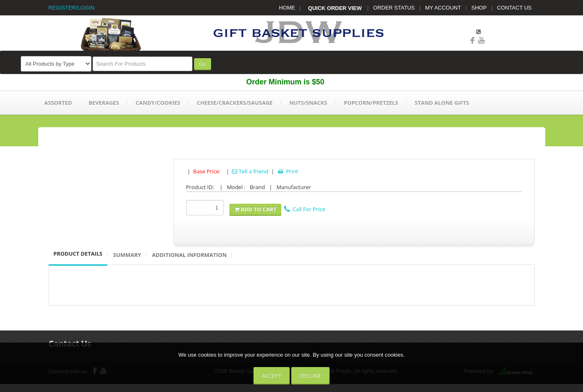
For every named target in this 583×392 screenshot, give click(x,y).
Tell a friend (250, 171)
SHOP (479, 8)
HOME (287, 8)
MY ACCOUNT (443, 8)
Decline (310, 375)
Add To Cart (256, 209)
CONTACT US (514, 8)
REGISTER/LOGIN (72, 8)
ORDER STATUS (394, 8)
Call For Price (305, 209)
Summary (127, 255)
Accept (272, 375)
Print (287, 171)
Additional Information (189, 255)
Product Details (78, 254)
